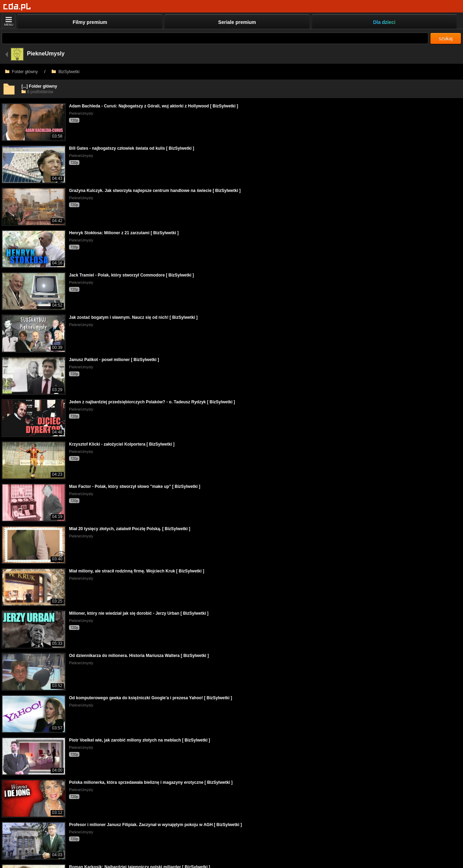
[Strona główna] (17, 7)
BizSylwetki (66, 72)
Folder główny (22, 72)
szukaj (446, 38)
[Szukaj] (215, 38)
